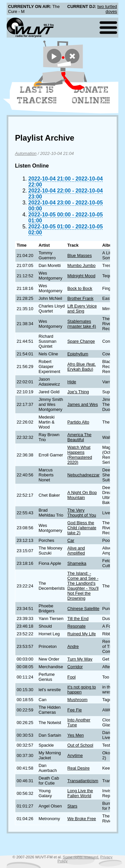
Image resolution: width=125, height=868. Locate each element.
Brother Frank (80, 298)
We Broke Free (82, 819)
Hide (72, 382)
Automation (26, 153)
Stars (72, 806)
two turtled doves (107, 9)
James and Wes (83, 404)
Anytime (75, 755)
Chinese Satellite (83, 609)
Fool (71, 677)
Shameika (77, 563)
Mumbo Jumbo (81, 265)
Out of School (80, 745)
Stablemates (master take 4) (82, 324)
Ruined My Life (81, 634)
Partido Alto (78, 422)
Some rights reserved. (81, 857)
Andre (73, 646)
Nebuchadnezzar (83, 475)
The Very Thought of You (82, 513)
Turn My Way (80, 659)
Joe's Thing (78, 392)
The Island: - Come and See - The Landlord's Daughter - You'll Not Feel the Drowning (83, 586)
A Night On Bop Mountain (82, 495)
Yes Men (75, 735)
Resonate (76, 626)
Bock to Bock (80, 288)
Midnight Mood (81, 276)
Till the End (78, 619)
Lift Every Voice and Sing (82, 309)
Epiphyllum (78, 354)
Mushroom (77, 700)
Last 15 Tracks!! (37, 95)
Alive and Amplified (76, 551)
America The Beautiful (79, 437)
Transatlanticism (83, 781)
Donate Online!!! (91, 95)
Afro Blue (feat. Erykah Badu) (81, 367)
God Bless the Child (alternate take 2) (82, 528)
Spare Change (81, 341)
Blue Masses (79, 255)
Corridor (75, 667)
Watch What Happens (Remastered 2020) (80, 455)
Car (71, 540)
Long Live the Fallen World (80, 793)
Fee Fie (74, 710)
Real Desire (78, 768)
